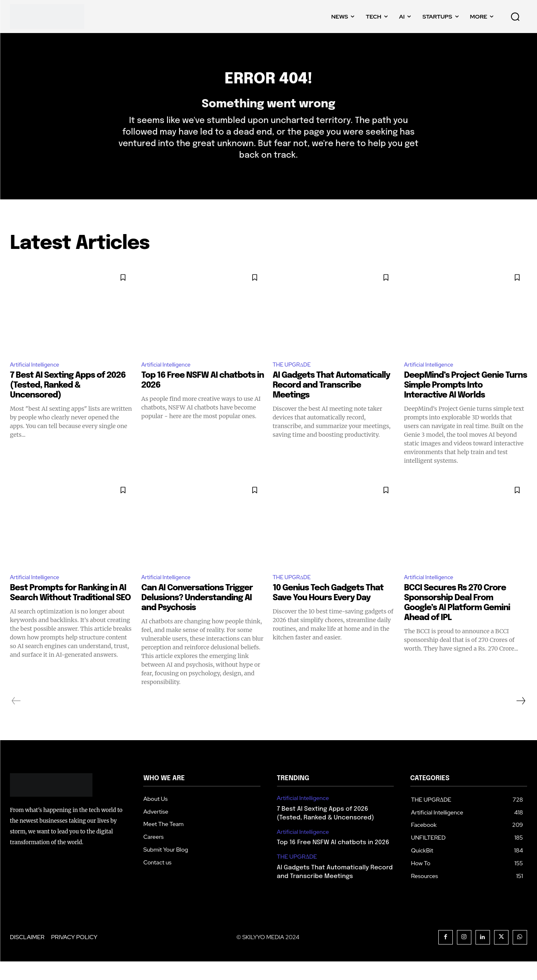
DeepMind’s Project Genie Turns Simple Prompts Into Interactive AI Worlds (466, 402)
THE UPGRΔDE (296, 380)
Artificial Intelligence (40, 380)
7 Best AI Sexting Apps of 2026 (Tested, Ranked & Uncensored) (68, 402)
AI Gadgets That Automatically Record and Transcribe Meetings (332, 402)
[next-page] (520, 720)
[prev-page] (16, 720)
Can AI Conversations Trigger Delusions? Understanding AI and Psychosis (197, 617)
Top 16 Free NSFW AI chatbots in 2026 (333, 861)
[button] (515, 17)
